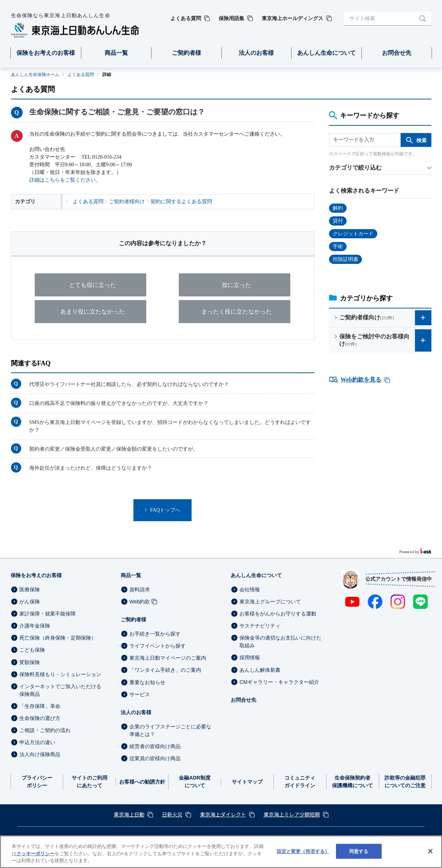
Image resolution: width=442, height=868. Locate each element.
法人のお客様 (136, 712)
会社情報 (250, 590)
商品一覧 (131, 575)
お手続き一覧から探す (155, 634)
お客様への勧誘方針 (142, 782)
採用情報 (250, 658)
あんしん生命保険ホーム (35, 75)
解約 (338, 208)
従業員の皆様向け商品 (155, 758)
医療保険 (30, 590)
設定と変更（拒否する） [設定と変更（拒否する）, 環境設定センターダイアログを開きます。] (303, 851)
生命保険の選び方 (40, 718)
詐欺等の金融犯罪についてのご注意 (405, 782)
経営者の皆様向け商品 (155, 746)
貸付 (338, 221)
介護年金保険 (35, 626)
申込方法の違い (37, 742)
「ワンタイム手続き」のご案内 (165, 670)
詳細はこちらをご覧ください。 (65, 180)
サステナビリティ (260, 626)
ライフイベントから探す (158, 646)
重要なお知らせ (147, 682)
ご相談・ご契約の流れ (45, 730)
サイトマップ (247, 782)
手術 (338, 247)
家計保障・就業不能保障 (48, 614)
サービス (140, 694)
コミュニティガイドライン (300, 782)
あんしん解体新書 (260, 670)
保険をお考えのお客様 (36, 575)
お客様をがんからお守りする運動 (278, 614)
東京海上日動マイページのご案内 (168, 658)
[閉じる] (430, 851)
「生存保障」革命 (40, 706)
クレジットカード (353, 234)
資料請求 (140, 590)
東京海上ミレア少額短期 (292, 814)
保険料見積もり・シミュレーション (60, 674)
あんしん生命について (256, 575)
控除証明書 (345, 259)
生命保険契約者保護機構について (352, 782)
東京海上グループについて (270, 602)
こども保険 (32, 650)
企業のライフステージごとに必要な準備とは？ (170, 730)
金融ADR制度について (194, 782)
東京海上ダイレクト (223, 814)
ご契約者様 (133, 619)
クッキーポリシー (35, 854)
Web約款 (140, 602)
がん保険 (30, 602)
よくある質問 (81, 75)
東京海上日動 (129, 814)
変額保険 (30, 662)
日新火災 (172, 814)
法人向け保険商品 (40, 754)
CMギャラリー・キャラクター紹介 (279, 682)
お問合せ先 (243, 700)
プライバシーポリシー (37, 782)
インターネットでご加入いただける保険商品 (60, 690)
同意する (359, 851)
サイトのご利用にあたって (90, 782)
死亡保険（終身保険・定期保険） (58, 638)
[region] (221, 852)
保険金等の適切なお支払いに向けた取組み (280, 642)
